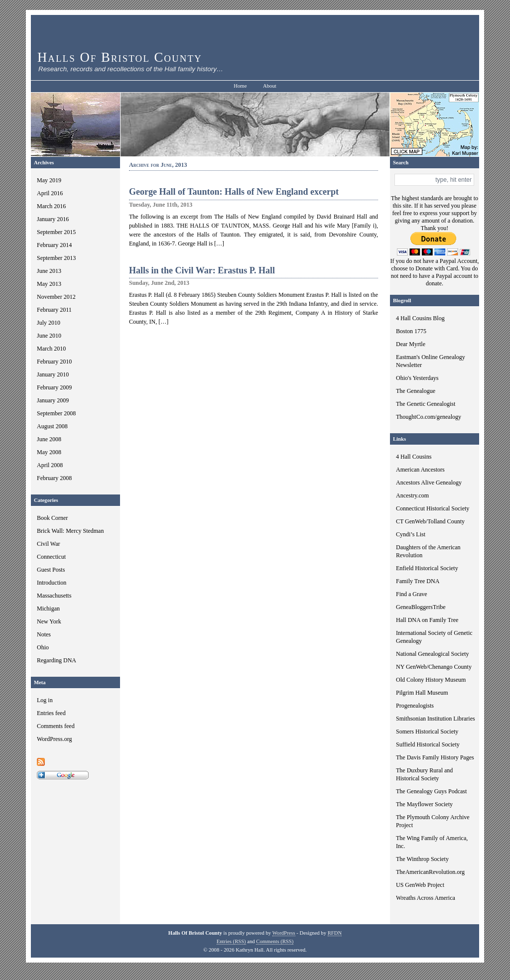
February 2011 (54, 310)
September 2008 (56, 413)
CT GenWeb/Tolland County (430, 521)
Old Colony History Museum (431, 680)
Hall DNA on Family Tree (427, 620)
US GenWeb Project (420, 885)
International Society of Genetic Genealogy (434, 637)
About (270, 86)
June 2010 (49, 336)
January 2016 (53, 219)
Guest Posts (51, 570)
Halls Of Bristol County (120, 57)
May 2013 (49, 284)
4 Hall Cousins (414, 457)
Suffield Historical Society (428, 744)
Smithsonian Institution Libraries (436, 719)
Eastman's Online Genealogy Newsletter (431, 361)
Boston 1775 (411, 331)
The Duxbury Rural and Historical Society (424, 774)
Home (240, 86)
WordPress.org (54, 739)
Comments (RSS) (275, 941)
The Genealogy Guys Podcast (431, 791)
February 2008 (54, 478)
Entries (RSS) (231, 941)
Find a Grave (412, 594)
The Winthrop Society (422, 859)
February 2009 (54, 387)
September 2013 (56, 258)
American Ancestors (420, 470)
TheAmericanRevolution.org (430, 872)
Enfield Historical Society (427, 568)
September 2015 (56, 232)
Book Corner (52, 518)
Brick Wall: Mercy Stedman (70, 531)
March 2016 (51, 206)
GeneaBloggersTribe (421, 607)
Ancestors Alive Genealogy (429, 483)
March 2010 (51, 349)
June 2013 (49, 271)
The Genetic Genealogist (426, 404)
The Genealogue (416, 391)
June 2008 (49, 439)
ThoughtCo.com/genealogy (429, 417)
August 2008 (52, 426)
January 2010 (53, 374)
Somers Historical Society (427, 732)
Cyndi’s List (411, 534)
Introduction (52, 583)
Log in (45, 700)
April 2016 (50, 193)
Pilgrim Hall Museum (422, 693)
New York (49, 621)
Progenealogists (415, 706)
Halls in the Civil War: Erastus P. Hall (202, 270)
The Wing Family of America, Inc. (432, 842)
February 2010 (54, 362)
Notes (44, 634)
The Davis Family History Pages (435, 757)
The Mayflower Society (424, 804)
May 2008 (49, 452)
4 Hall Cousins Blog (420, 318)
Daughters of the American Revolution (428, 551)
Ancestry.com (412, 495)
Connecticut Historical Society (433, 508)
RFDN (335, 933)
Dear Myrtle (411, 344)
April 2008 (50, 465)
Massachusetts (54, 596)
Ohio (43, 647)
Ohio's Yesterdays (417, 378)
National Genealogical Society (433, 654)
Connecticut (51, 557)
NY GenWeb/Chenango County (434, 667)
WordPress (284, 933)
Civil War (48, 544)
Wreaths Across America (426, 898)
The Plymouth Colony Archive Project (433, 821)
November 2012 (56, 297)
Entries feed (51, 713)
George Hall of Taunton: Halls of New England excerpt (234, 192)
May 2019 (49, 180)
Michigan (48, 609)
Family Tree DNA (418, 581)
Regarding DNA (57, 660)
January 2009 (53, 400)
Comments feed (56, 726)
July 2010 (49, 323)
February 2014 (54, 245)
